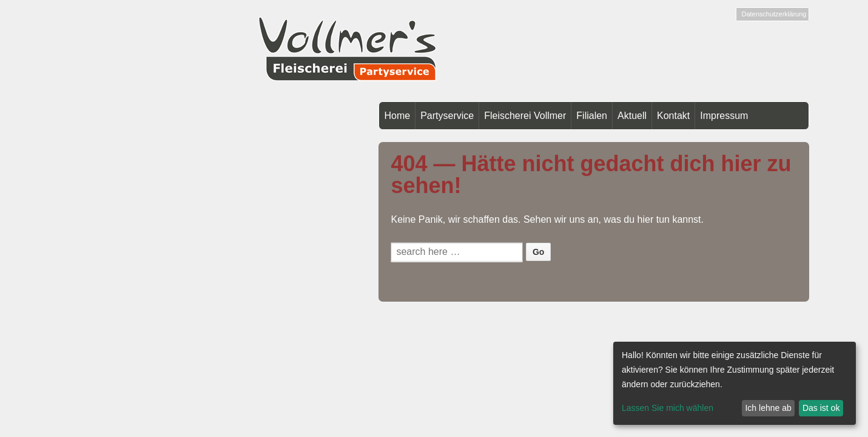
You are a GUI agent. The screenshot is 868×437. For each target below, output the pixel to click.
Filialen (592, 116)
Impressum (724, 116)
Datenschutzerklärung (774, 14)
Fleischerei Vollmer (525, 116)
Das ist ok (821, 408)
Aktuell (632, 116)
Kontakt (673, 116)
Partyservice (447, 116)
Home (397, 116)
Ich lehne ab (768, 408)
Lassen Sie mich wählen (668, 408)
